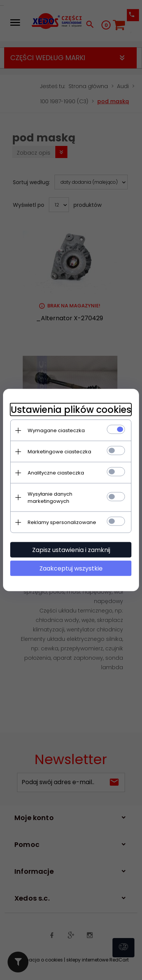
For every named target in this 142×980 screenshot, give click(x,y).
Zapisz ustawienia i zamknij (71, 550)
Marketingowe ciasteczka (59, 452)
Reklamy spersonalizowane (62, 522)
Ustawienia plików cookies (71, 410)
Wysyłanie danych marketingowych (50, 498)
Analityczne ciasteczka (56, 473)
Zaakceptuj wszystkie (71, 568)
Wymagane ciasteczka (56, 430)
